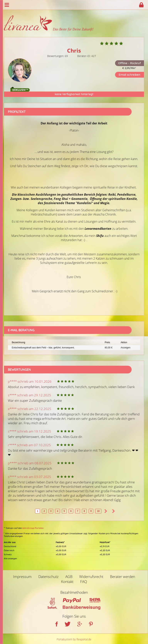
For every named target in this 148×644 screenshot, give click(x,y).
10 (98, 511)
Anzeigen (125, 348)
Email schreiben (129, 75)
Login (141, 5)
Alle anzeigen (10, 558)
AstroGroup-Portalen (33, 528)
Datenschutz (48, 577)
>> (114, 511)
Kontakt (67, 582)
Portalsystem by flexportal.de (74, 639)
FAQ (84, 582)
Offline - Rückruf (129, 63)
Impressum (22, 577)
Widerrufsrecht (91, 577)
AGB (69, 577)
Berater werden (123, 577)
